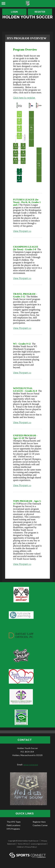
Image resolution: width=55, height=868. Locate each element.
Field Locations (14, 825)
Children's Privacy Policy (26, 847)
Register (40, 12)
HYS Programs (13, 829)
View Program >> (22, 231)
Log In (27, 850)
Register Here (39, 822)
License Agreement (39, 844)
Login (14, 12)
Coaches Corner (40, 825)
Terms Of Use (23, 844)
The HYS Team (14, 822)
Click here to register (24, 98)
